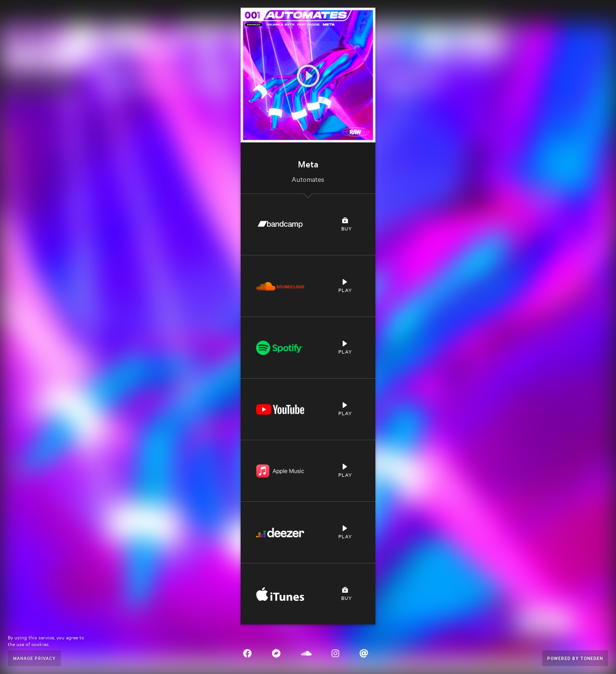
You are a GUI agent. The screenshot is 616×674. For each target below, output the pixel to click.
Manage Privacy (34, 658)
